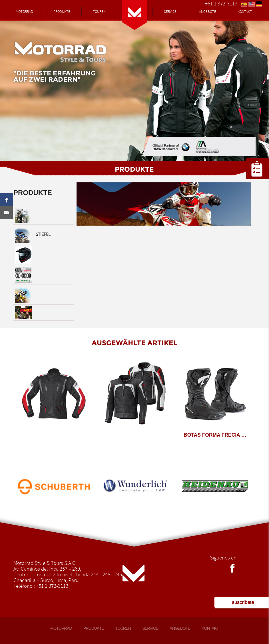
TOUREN (99, 12)
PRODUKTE (62, 12)
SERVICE (170, 12)
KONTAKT (245, 12)
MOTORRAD (24, 12)
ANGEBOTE (208, 12)
